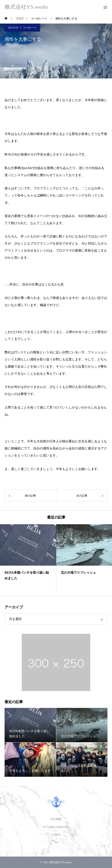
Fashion (56, 835)
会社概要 (56, 819)
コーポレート (30, 28)
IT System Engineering (56, 827)
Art (56, 842)
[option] (28, 560)
